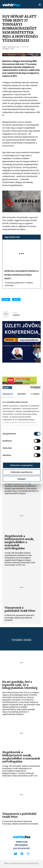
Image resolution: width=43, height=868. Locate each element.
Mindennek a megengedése (21, 465)
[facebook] (22, 854)
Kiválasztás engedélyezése (22, 472)
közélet (6, 299)
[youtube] (15, 854)
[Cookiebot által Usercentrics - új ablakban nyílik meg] (31, 388)
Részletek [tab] (22, 394)
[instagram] (28, 854)
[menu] (40, 5)
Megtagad (21, 479)
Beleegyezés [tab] (8, 394)
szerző (15, 313)
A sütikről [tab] (35, 394)
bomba (16, 299)
